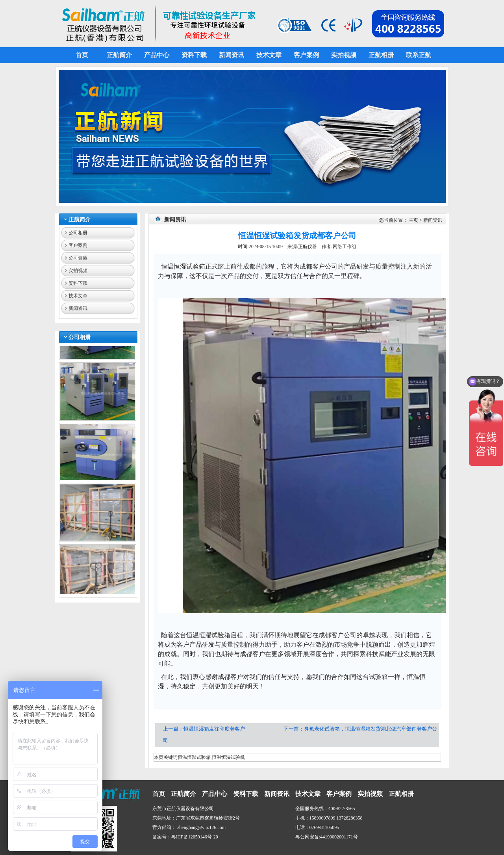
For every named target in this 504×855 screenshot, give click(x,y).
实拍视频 (78, 271)
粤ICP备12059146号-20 (195, 837)
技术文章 (78, 296)
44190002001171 (337, 837)
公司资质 (78, 258)
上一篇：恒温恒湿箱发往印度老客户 (205, 729)
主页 (413, 220)
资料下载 (78, 283)
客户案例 (78, 245)
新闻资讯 (78, 308)
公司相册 (78, 233)
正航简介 (80, 220)
